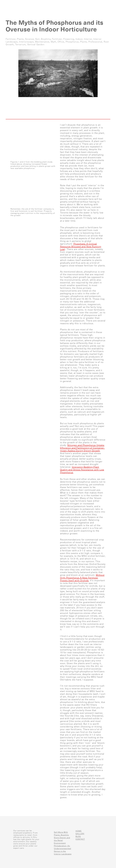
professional (95, 42)
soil (37, 39)
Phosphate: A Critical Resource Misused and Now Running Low (81, 247)
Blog (93, 3)
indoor (79, 39)
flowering (69, 39)
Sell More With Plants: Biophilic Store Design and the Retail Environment (62, 838)
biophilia (46, 39)
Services (60, 3)
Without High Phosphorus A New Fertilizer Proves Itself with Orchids (82, 578)
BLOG (78, 836)
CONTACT (80, 839)
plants (20, 39)
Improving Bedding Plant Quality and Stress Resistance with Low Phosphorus (82, 470)
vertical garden (36, 45)
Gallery (77, 3)
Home (44, 3)
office (61, 42)
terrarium (21, 45)
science (30, 39)
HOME (79, 831)
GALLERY (80, 834)
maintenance (42, 42)
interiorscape (26, 42)
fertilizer (11, 39)
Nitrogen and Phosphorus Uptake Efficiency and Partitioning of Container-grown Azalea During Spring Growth (82, 448)
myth (54, 42)
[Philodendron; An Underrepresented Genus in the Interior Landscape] (48, 848)
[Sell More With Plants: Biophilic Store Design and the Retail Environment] (48, 835)
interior (88, 39)
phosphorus (72, 42)
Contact (108, 3)
